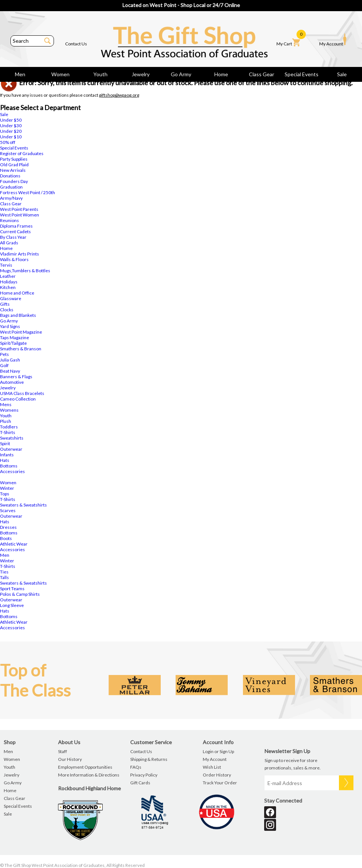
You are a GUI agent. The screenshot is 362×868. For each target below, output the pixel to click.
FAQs (136, 767)
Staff (63, 751)
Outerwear (11, 449)
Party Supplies (14, 159)
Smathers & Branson (21, 349)
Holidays (9, 282)
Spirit (5, 443)
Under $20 (11, 131)
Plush (6, 421)
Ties (4, 572)
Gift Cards (140, 783)
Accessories (12, 471)
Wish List (212, 767)
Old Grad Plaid (14, 165)
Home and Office (17, 293)
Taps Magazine (15, 337)
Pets (4, 354)
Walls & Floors (14, 259)
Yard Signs (10, 326)
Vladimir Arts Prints (20, 254)
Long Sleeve (12, 605)
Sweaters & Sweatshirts (23, 505)
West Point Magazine (21, 332)
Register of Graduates (22, 153)
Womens (9, 410)
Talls (4, 577)
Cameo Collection (18, 399)
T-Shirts (8, 432)
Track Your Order (220, 783)
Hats (5, 460)
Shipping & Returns (149, 759)
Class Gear (262, 74)
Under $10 (11, 137)
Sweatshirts (12, 438)
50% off (8, 142)
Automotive (12, 382)
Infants (7, 455)
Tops (5, 494)
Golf (4, 365)
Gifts (5, 304)
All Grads (9, 243)
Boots (6, 538)
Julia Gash (10, 360)
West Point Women (20, 215)
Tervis (6, 265)
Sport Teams (12, 589)
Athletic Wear (14, 544)
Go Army (181, 74)
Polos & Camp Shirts (20, 594)
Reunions (9, 220)
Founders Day (14, 181)
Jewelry (141, 74)
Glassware (11, 298)
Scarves (8, 510)
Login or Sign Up (218, 751)
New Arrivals (13, 170)
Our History (70, 759)
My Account (333, 40)
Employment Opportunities (85, 767)
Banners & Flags (16, 377)
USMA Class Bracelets (22, 393)
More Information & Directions (89, 775)
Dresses (8, 527)
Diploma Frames (16, 226)
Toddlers (9, 427)
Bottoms (9, 466)
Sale (342, 74)
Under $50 (11, 120)
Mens (6, 404)
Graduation (11, 187)
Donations (10, 176)
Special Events (302, 74)
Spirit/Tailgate (13, 343)
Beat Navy (10, 371)
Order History (217, 775)
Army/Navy (11, 198)
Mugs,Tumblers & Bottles (25, 271)
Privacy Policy (144, 775)
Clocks (7, 310)
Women (60, 74)
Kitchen (8, 287)
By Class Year (13, 237)
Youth (100, 74)
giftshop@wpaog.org (119, 95)
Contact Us (76, 44)
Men (20, 74)
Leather (8, 276)
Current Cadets (15, 232)
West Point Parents (19, 209)
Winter (7, 488)
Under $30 (11, 126)
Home (221, 74)
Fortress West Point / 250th (28, 192)
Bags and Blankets (18, 315)
